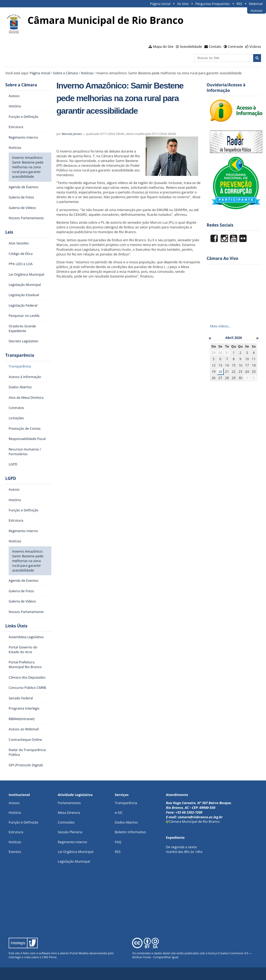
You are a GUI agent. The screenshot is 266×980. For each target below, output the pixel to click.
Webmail (256, 4)
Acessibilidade (191, 46)
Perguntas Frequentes (212, 4)
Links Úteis (16, 626)
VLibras (255, 46)
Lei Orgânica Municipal (76, 852)
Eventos (15, 852)
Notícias (87, 73)
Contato (215, 46)
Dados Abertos (126, 822)
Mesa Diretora (69, 813)
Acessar (257, 11)
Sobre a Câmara (65, 73)
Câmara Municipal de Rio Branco (193, 821)
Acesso (14, 803)
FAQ (118, 842)
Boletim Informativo (130, 832)
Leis (9, 232)
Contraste (235, 46)
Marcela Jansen (72, 134)
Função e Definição (23, 822)
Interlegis (15, 957)
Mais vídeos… (220, 326)
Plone (53, 957)
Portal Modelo (79, 953)
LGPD (11, 478)
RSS (239, 4)
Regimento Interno (73, 842)
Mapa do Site (163, 46)
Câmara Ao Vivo (223, 258)
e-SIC (119, 813)
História (15, 813)
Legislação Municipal (74, 861)
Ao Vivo (183, 4)
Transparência (20, 355)
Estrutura (16, 832)
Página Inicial (160, 4)
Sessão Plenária (70, 832)
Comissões (66, 822)
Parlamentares (69, 803)
